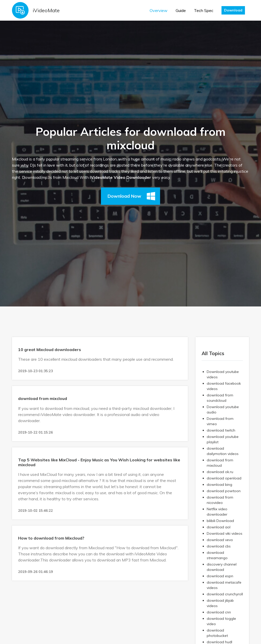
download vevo (220, 540)
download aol (219, 527)
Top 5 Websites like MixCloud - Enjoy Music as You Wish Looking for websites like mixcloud (99, 462)
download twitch (221, 430)
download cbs (219, 546)
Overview (159, 10)
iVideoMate (46, 10)
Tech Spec (204, 10)
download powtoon (224, 491)
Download (233, 10)
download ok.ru (220, 472)
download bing (219, 485)
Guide (181, 10)
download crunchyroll (225, 594)
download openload (224, 478)
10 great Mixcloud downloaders (50, 350)
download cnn (219, 612)
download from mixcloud (43, 398)
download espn (220, 576)
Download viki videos (225, 533)
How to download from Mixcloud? (51, 538)
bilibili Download (220, 521)
